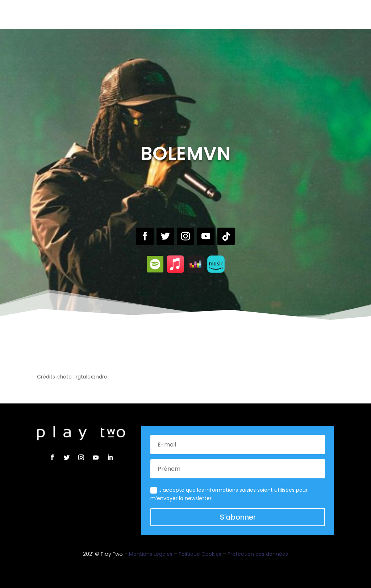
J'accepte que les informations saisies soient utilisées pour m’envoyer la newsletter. (229, 494)
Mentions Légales (151, 554)
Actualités (217, 14)
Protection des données (258, 554)
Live (159, 14)
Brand (186, 14)
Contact (252, 14)
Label (139, 14)
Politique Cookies (200, 554)
